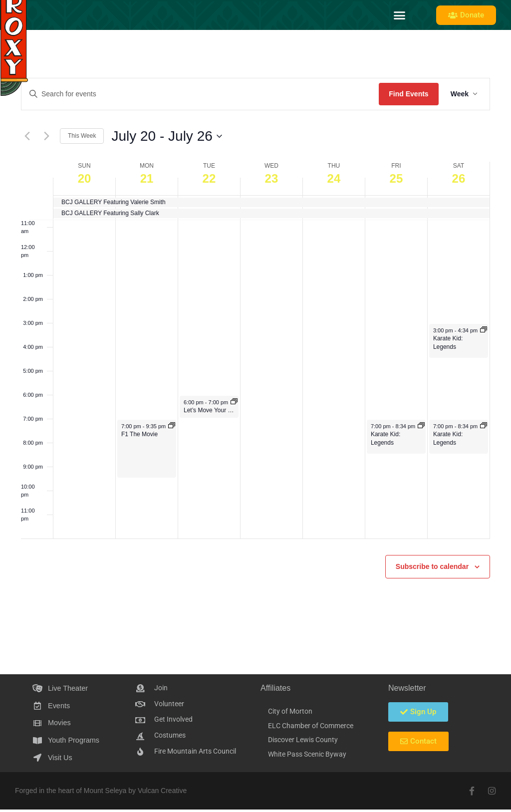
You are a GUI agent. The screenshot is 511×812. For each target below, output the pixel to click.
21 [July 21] (147, 178)
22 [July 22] (209, 178)
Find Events (408, 94)
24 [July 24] (334, 178)
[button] (400, 15)
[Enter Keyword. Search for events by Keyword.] (200, 94)
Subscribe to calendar (432, 566)
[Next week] (46, 136)
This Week (82, 136)
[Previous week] (27, 136)
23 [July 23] (272, 178)
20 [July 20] (85, 178)
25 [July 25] (396, 178)
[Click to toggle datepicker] (166, 136)
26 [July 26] (459, 178)
